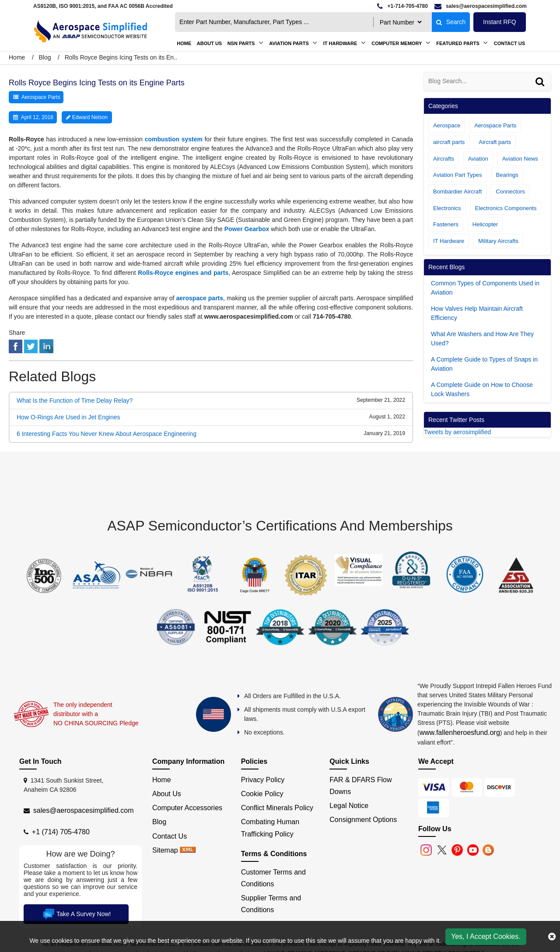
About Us (167, 794)
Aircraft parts (495, 142)
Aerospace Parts (41, 97)
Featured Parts (458, 43)
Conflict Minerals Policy (277, 808)
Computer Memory (397, 43)
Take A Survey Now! (76, 914)
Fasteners (446, 224)
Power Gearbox (247, 229)
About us (209, 43)
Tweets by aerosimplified (457, 432)
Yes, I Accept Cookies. (486, 936)
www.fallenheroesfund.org (460, 732)
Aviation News (520, 159)
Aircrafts (444, 159)
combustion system (174, 139)
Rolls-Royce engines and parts (183, 273)
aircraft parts (449, 142)
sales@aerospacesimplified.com (84, 810)
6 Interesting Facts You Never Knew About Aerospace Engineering (107, 434)
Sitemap (165, 850)
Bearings (507, 175)
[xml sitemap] (188, 850)
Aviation (478, 159)
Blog (45, 57)
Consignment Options (363, 820)
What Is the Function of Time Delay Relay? (75, 400)
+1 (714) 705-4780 (61, 832)
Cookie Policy (262, 794)
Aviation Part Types (458, 175)
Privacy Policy (263, 780)
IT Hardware (340, 43)
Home (184, 43)
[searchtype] (401, 22)
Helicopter (485, 224)
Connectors (510, 191)
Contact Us (509, 43)
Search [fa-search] (451, 22)
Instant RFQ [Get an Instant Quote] (499, 22)
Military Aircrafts (498, 241)
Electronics (447, 208)
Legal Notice (349, 806)
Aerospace (447, 125)
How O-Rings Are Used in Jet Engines (68, 417)
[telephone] (402, 6)
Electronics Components (506, 208)
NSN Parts (241, 43)
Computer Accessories (187, 808)
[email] (481, 6)
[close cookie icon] (552, 937)
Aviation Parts (289, 43)
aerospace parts (200, 298)
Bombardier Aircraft (457, 191)
